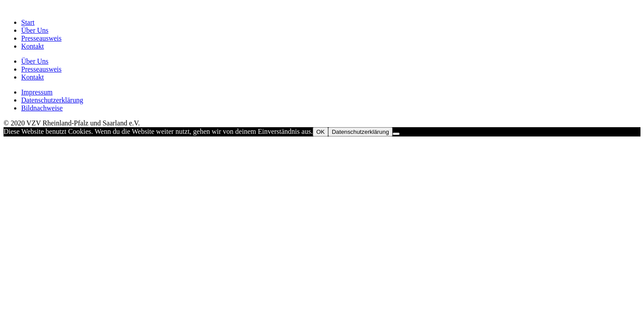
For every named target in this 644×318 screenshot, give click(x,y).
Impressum (37, 92)
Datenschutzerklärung (52, 100)
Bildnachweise (42, 108)
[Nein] (396, 134)
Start (28, 22)
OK (320, 132)
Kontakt (33, 46)
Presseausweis (41, 38)
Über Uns (35, 30)
